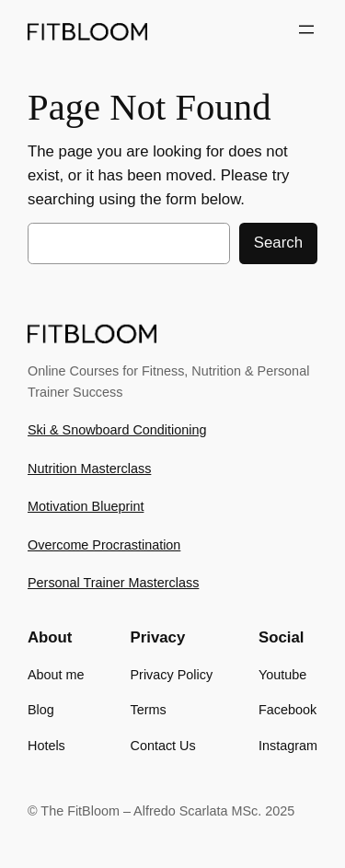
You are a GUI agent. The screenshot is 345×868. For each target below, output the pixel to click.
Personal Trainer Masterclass (113, 583)
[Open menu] (306, 29)
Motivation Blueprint (86, 506)
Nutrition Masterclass (89, 469)
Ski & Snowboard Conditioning (117, 430)
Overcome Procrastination (104, 545)
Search (278, 243)
